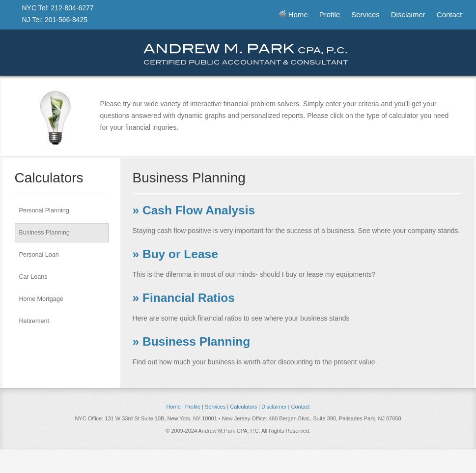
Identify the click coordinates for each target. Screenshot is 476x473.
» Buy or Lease (175, 254)
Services (365, 15)
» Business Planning (192, 341)
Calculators (243, 407)
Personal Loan (39, 255)
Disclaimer (408, 15)
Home (293, 14)
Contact (449, 15)
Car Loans (33, 277)
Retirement (34, 321)
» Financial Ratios (184, 298)
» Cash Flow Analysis (194, 210)
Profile (330, 15)
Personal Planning (44, 210)
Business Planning (45, 233)
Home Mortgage (41, 299)
